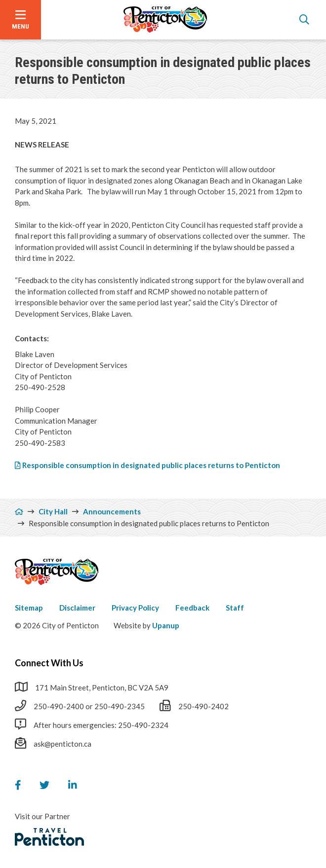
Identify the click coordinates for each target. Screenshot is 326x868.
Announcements (112, 511)
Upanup (166, 625)
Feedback (192, 608)
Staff (235, 608)
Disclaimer (77, 608)
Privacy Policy (135, 608)
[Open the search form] (304, 20)
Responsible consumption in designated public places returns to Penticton (151, 465)
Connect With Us (49, 663)
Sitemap (29, 608)
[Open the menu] (20, 20)
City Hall (53, 511)
